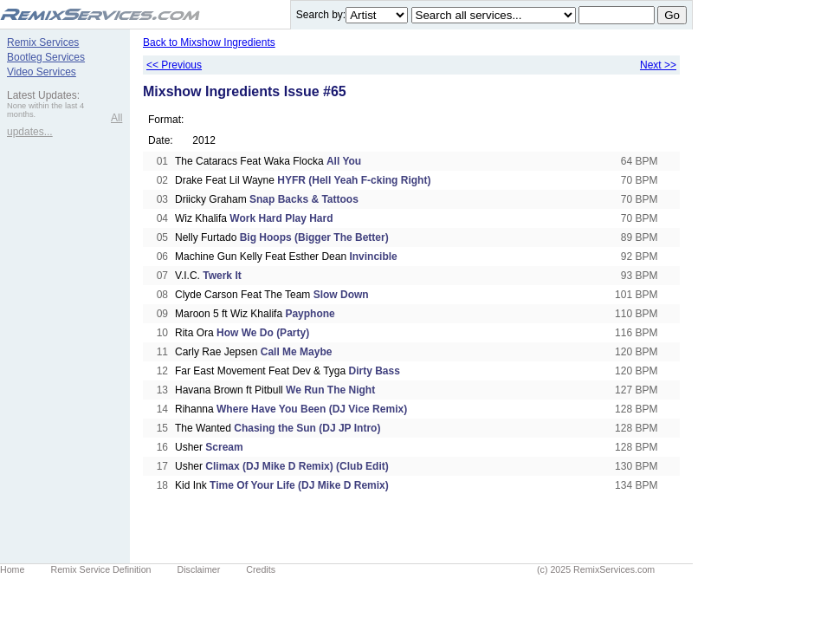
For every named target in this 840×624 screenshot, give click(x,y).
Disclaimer (199, 569)
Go (672, 15)
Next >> (658, 65)
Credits (261, 569)
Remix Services (43, 42)
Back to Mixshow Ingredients (209, 42)
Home (12, 569)
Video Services (42, 72)
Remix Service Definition (100, 569)
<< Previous (174, 65)
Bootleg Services (46, 57)
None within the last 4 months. (45, 110)
